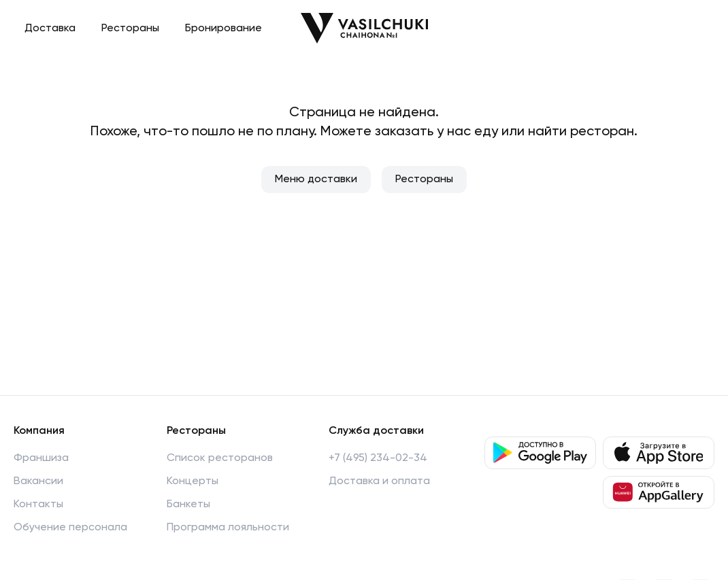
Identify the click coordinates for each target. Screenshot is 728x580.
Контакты (38, 505)
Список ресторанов (220, 458)
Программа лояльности (228, 528)
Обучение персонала (70, 528)
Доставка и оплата (379, 481)
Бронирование (224, 29)
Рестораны (130, 29)
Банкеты (188, 505)
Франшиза (41, 458)
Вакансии (38, 481)
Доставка (50, 29)
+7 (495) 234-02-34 (378, 458)
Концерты (193, 481)
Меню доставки (316, 180)
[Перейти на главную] (364, 28)
